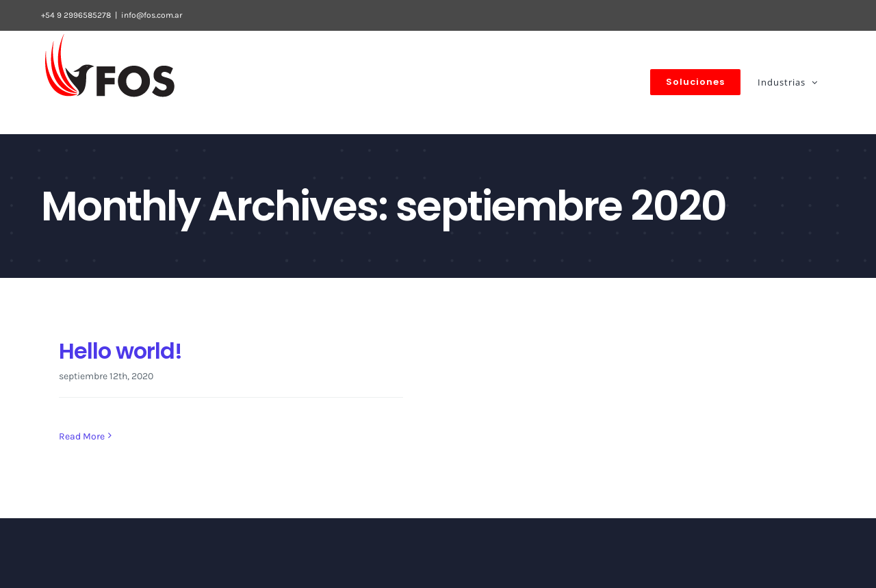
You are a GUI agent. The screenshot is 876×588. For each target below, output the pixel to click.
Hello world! (120, 351)
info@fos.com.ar (152, 15)
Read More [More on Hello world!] (82, 436)
